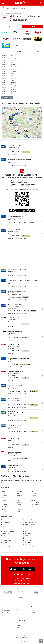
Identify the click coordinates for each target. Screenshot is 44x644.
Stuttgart (4, 502)
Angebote (11, 26)
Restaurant (27, 527)
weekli (3, 13)
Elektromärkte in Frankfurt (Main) (10, 65)
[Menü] (3, 3)
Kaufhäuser (5, 545)
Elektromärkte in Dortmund (9, 69)
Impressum (19, 629)
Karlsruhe (33, 491)
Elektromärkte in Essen (8, 74)
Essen (3, 509)
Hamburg (4, 493)
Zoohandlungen (28, 545)
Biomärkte (5, 527)
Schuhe (26, 531)
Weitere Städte (7, 98)
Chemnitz (33, 507)
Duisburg (19, 498)
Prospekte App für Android (22, 578)
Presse (18, 624)
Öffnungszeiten (6, 611)
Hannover (19, 491)
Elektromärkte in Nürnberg (8, 83)
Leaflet (27, 138)
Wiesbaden (34, 493)
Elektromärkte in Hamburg (8, 58)
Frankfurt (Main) (6, 500)
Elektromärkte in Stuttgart (8, 67)
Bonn (18, 507)
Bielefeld (18, 505)
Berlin (26, 4)
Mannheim (19, 509)
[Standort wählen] (41, 3)
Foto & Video (5, 536)
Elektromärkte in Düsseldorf (9, 71)
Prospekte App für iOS (22, 581)
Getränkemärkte (6, 543)
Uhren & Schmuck (29, 543)
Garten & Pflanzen (7, 538)
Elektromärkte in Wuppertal (9, 89)
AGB (18, 627)
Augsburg (33, 496)
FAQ (18, 612)
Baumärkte (5, 525)
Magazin (5, 615)
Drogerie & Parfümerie (8, 531)
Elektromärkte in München (8, 60)
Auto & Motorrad (6, 520)
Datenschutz (20, 626)
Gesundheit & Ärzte (7, 540)
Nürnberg (19, 496)
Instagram (33, 612)
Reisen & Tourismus (29, 525)
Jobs (18, 622)
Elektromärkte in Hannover (9, 78)
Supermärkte (27, 540)
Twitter (32, 611)
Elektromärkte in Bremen (8, 76)
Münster (18, 511)
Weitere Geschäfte (28, 547)
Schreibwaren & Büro (29, 529)
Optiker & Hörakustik (29, 522)
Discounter (5, 529)
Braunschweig (35, 505)
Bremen (4, 511)
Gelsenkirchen (35, 498)
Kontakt (18, 614)
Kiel (32, 509)
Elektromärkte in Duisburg (8, 85)
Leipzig (18, 493)
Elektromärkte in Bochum (8, 87)
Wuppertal (19, 502)
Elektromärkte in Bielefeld (8, 92)
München (4, 496)
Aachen (33, 500)
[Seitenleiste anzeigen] (41, 641)
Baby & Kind (5, 522)
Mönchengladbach (36, 502)
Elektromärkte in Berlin (8, 56)
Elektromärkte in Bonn (7, 94)
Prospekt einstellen (22, 609)
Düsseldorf (4, 507)
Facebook (33, 609)
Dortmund (4, 505)
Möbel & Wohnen (6, 547)
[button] (40, 109)
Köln (3, 498)
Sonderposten (28, 534)
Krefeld (33, 511)
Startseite (5, 609)
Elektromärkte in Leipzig (8, 80)
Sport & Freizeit (28, 538)
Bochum (18, 500)
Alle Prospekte (6, 612)
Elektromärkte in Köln (7, 62)
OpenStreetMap (33, 138)
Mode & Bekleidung (29, 520)
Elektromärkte (6, 534)
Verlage (18, 611)
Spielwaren (27, 536)
